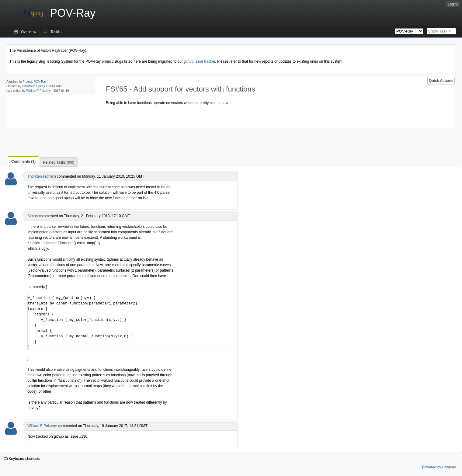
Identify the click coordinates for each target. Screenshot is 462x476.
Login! (453, 4)
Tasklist (56, 32)
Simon (33, 216)
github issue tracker (199, 61)
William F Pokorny (38, 91)
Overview (29, 32)
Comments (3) (23, 162)
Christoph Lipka (33, 86)
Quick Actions (441, 81)
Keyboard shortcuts (22, 459)
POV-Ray (40, 82)
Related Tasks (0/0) (59, 162)
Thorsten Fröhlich (42, 176)
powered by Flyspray (439, 467)
